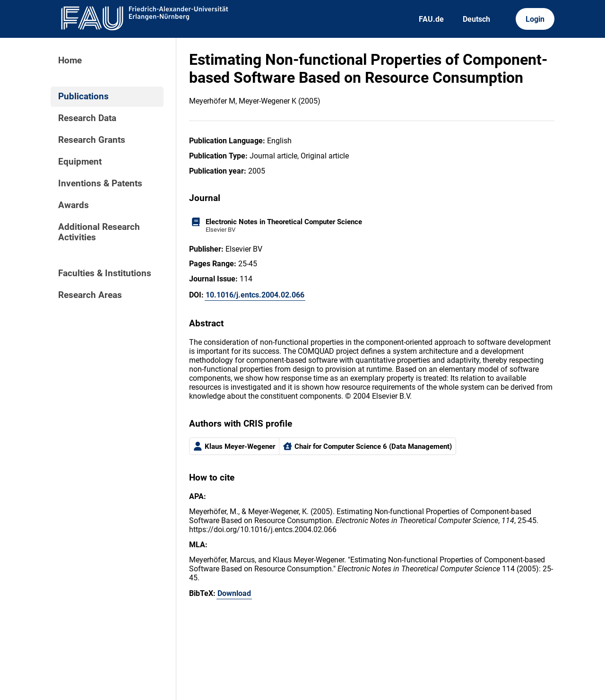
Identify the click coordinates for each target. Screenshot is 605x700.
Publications (83, 96)
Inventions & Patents (100, 184)
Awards (73, 205)
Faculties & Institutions (105, 273)
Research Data (87, 118)
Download (234, 593)
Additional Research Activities (99, 232)
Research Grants (92, 140)
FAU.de (431, 19)
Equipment (80, 162)
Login (535, 19)
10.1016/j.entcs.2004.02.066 (255, 295)
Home (70, 61)
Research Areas (90, 295)
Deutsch (476, 19)
